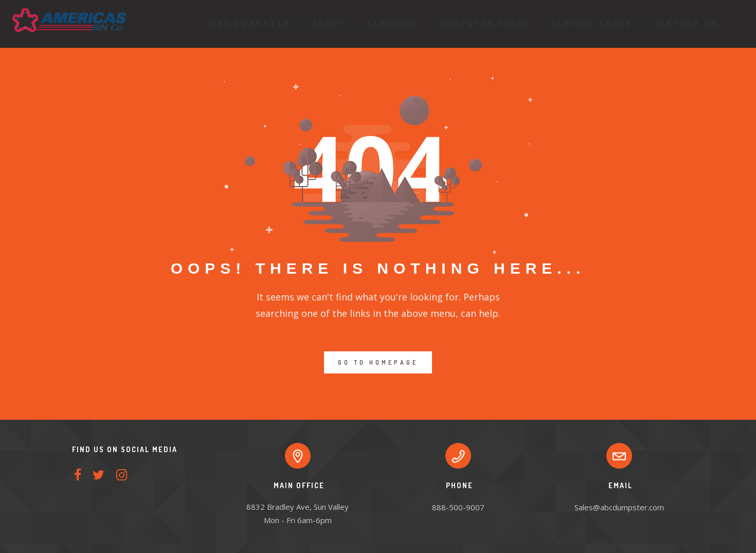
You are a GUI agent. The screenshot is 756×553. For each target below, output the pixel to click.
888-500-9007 (458, 507)
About (325, 24)
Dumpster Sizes (480, 24)
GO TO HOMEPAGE (378, 362)
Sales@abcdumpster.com (619, 507)
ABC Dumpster (247, 24)
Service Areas (587, 24)
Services (388, 24)
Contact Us (682, 24)
